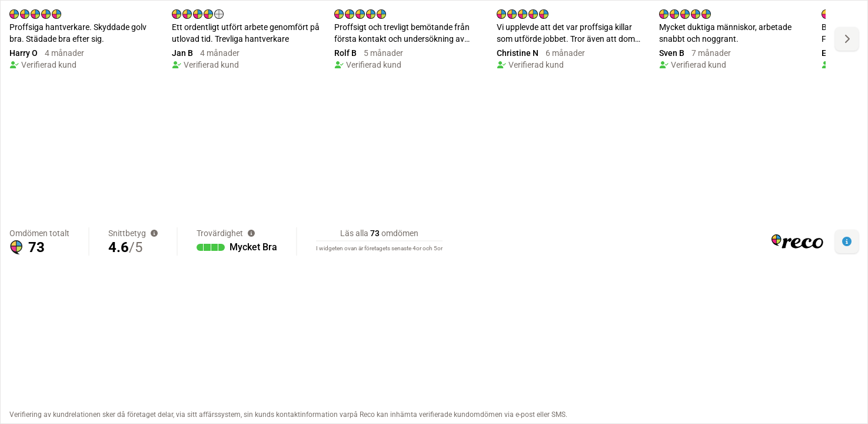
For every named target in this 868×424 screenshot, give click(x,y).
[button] (847, 241)
